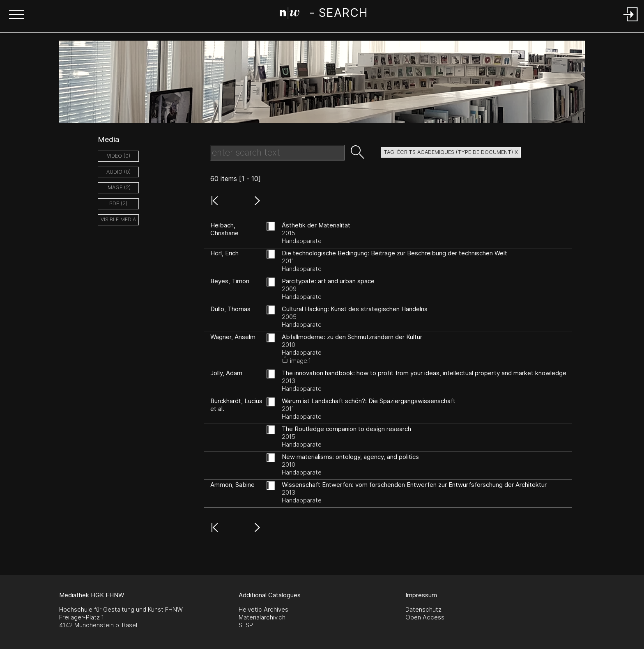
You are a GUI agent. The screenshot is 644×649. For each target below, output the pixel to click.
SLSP (246, 625)
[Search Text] (277, 153)
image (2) (118, 187)
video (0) (118, 156)
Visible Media (118, 219)
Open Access (425, 617)
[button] (16, 15)
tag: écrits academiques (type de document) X (451, 152)
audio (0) (118, 172)
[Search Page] (323, 14)
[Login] (631, 22)
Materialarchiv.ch (262, 617)
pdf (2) (118, 203)
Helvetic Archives (263, 609)
